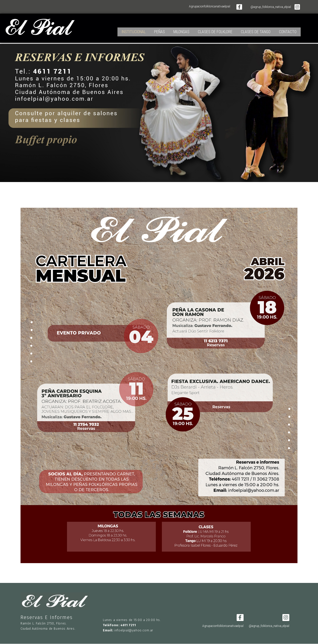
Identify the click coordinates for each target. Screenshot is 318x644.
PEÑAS (159, 30)
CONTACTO (288, 30)
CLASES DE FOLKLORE (215, 30)
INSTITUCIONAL (134, 30)
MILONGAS (181, 30)
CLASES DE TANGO (256, 30)
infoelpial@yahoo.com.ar (134, 630)
